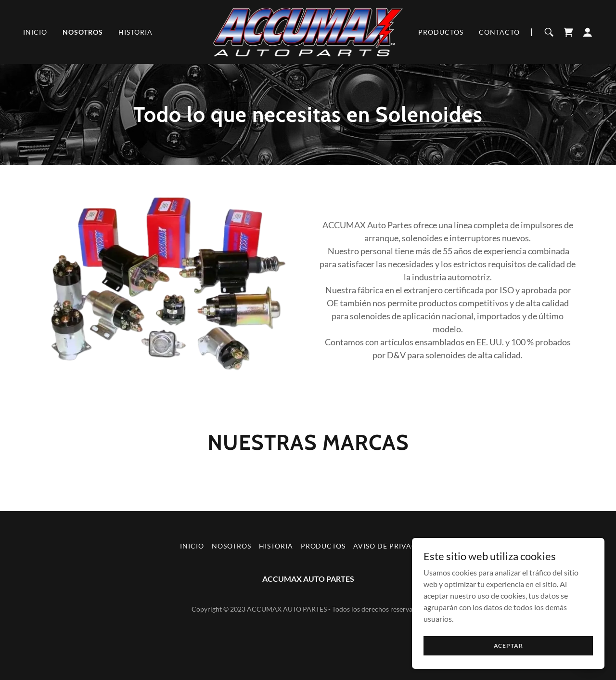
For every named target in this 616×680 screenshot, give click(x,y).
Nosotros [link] (83, 32)
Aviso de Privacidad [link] (395, 546)
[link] (308, 31)
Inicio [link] (35, 32)
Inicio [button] (192, 546)
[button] (588, 32)
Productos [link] (441, 32)
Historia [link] (135, 32)
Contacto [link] (499, 32)
